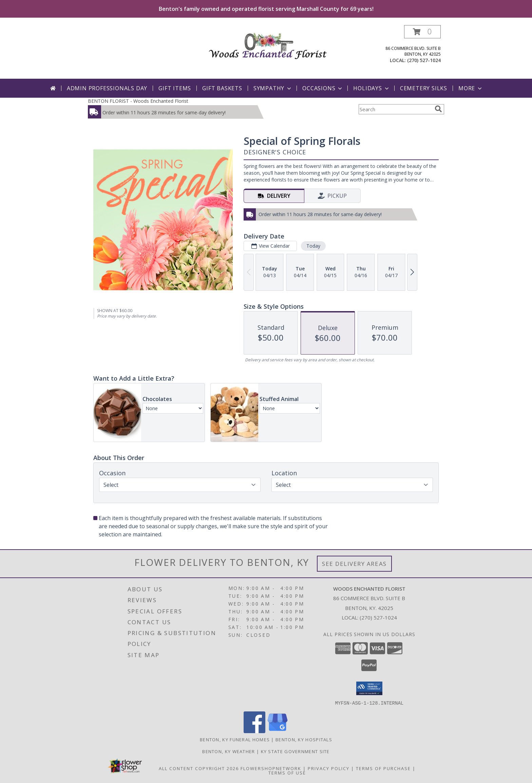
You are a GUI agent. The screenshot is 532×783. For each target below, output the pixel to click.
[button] (422, 32)
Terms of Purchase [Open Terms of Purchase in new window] (383, 768)
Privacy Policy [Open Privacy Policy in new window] (329, 768)
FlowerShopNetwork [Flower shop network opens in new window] (271, 768)
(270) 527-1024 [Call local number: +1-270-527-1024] (424, 60)
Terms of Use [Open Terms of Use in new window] (287, 772)
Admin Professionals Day (107, 88)
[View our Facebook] (254, 731)
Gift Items (175, 88)
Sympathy (273, 88)
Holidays (372, 88)
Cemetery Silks (424, 88)
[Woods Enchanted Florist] (269, 44)
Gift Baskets (222, 88)
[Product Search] (395, 109)
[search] (438, 109)
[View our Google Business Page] (278, 731)
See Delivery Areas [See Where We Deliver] (354, 564)
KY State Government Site (295, 751)
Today (313, 246)
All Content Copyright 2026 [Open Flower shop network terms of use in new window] (199, 768)
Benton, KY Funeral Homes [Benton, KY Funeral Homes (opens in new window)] (235, 739)
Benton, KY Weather (229, 751)
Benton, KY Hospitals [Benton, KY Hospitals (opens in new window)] (304, 739)
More (471, 88)
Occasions (323, 88)
